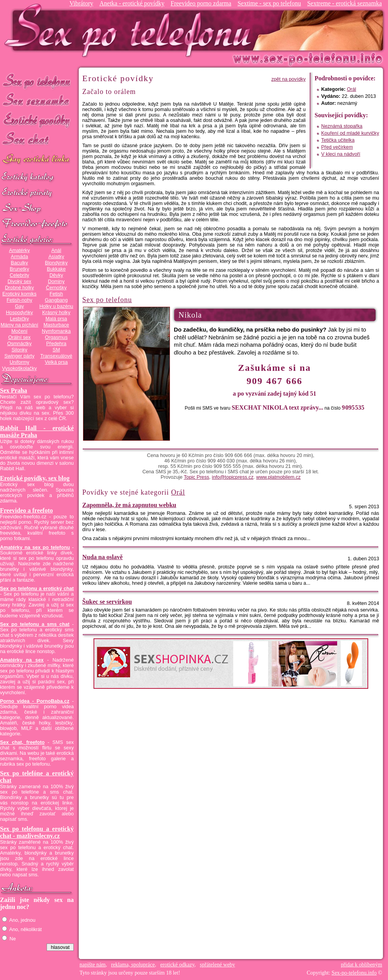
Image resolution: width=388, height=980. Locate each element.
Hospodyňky (19, 313)
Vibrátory (81, 3)
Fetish (56, 294)
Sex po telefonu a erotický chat (37, 589)
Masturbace (56, 325)
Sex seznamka (37, 100)
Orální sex (19, 337)
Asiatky (56, 257)
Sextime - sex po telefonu (269, 3)
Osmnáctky (19, 344)
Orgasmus (56, 337)
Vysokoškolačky (19, 368)
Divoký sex (19, 281)
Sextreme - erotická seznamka (345, 3)
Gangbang (56, 300)
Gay (19, 306)
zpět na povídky (288, 79)
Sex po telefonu (37, 81)
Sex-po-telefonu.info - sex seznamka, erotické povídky (131, 30)
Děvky (56, 275)
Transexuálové (56, 356)
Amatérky (19, 250)
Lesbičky (19, 319)
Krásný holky (56, 313)
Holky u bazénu (56, 306)
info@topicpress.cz (233, 477)
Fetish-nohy (19, 300)
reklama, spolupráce (133, 965)
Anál (56, 250)
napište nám (93, 965)
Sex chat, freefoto (22, 742)
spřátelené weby (217, 965)
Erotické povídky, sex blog (35, 478)
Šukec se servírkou (107, 602)
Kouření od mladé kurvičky (350, 133)
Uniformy (20, 362)
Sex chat (37, 140)
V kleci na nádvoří (341, 154)
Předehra (56, 344)
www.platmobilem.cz (278, 477)
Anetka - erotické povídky (132, 3)
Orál (352, 89)
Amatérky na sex (22, 660)
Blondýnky (56, 263)
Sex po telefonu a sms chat (35, 624)
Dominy (56, 281)
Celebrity (19, 275)
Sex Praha (14, 390)
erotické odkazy (177, 965)
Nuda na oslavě (102, 557)
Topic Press (197, 477)
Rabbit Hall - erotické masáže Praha (37, 432)
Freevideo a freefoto (26, 510)
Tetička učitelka (338, 140)
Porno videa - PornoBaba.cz (35, 701)
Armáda (19, 257)
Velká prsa (56, 362)
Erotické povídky (37, 120)
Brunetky (19, 269)
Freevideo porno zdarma (201, 3)
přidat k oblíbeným (361, 965)
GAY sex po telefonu (37, 160)
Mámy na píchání (19, 325)
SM (56, 350)
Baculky (19, 263)
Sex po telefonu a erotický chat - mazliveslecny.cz (37, 832)
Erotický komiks (19, 294)
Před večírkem (337, 147)
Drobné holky (20, 288)
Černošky (56, 288)
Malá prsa (56, 319)
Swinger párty (19, 356)
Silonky (20, 350)
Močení (19, 331)
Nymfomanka (56, 331)
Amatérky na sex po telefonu (35, 547)
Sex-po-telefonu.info (354, 973)
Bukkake (56, 269)
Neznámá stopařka (342, 126)
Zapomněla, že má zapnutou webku (129, 505)
